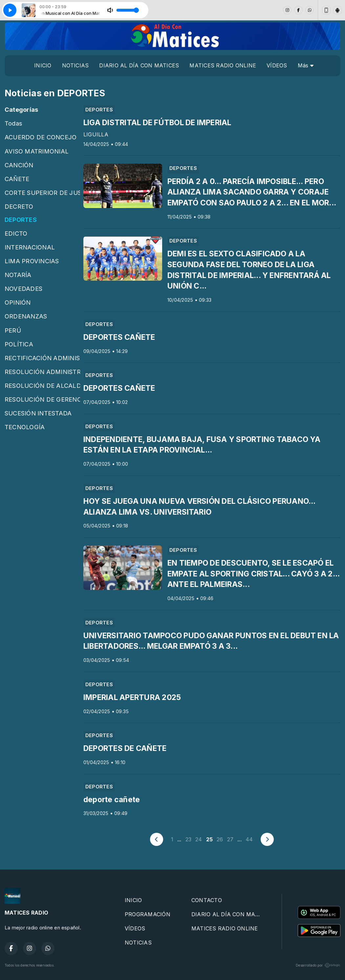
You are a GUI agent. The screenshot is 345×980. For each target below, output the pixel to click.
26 (220, 839)
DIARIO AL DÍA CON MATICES (139, 65)
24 (199, 839)
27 (230, 839)
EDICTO (16, 233)
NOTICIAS (75, 65)
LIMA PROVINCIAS (32, 261)
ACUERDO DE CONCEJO (41, 137)
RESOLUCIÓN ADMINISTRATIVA (42, 372)
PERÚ (13, 330)
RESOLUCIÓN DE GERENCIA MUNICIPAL (42, 399)
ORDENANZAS (26, 316)
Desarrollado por (318, 965)
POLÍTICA (19, 344)
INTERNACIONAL (30, 247)
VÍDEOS (277, 65)
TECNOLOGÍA (25, 427)
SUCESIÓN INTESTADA (38, 413)
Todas (13, 123)
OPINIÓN (18, 302)
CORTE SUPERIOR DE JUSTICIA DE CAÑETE (42, 193)
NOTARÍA (18, 275)
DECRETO (19, 206)
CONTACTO (207, 900)
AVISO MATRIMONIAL (37, 151)
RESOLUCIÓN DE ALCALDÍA (42, 385)
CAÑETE (17, 179)
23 (188, 839)
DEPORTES (21, 220)
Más (306, 65)
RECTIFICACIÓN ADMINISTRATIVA (42, 358)
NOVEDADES (23, 289)
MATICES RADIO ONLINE (223, 65)
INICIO (43, 65)
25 (209, 839)
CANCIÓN (19, 165)
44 (249, 839)
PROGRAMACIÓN (148, 914)
